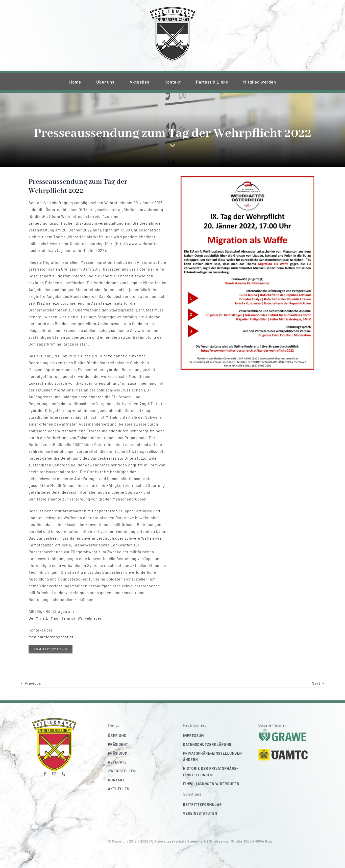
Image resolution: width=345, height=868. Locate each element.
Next (316, 683)
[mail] (54, 771)
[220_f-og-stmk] (173, 8)
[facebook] (45, 771)
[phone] (64, 771)
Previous (33, 683)
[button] (219, 756)
